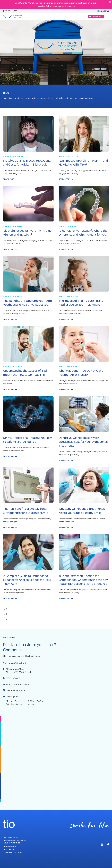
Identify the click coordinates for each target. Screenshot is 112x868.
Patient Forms (11, 11)
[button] (96, 17)
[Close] (110, 2)
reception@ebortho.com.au (49, 6)
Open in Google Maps (16, 690)
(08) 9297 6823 (13, 678)
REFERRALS (103, 11)
